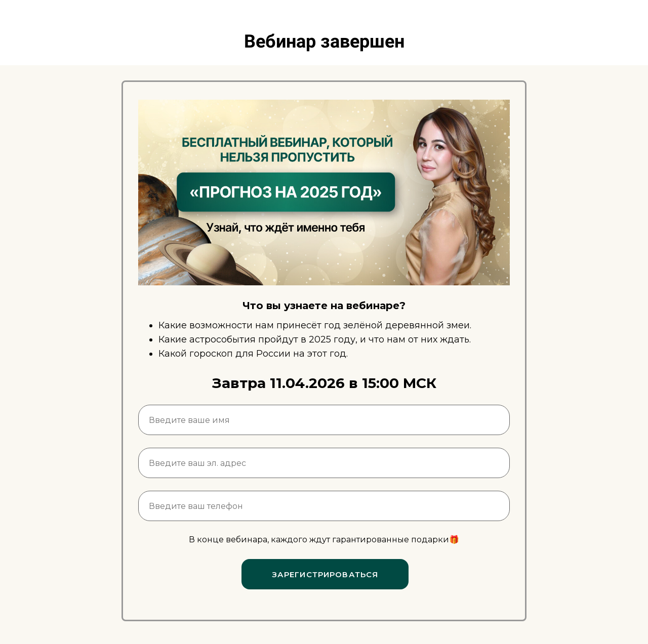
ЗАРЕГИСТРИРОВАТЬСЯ (325, 574)
